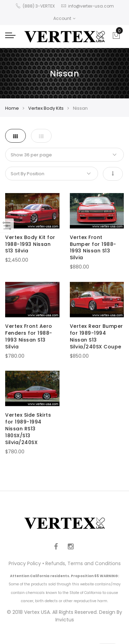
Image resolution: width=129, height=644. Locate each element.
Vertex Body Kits (46, 108)
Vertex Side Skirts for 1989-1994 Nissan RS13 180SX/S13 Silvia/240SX (28, 429)
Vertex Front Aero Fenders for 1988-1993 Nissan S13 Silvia (29, 336)
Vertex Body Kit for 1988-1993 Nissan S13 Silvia (30, 244)
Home (12, 108)
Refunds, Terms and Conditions (83, 563)
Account (64, 18)
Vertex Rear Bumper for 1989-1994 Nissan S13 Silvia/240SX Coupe (96, 336)
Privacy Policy (25, 563)
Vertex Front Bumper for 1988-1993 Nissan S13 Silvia (93, 248)
